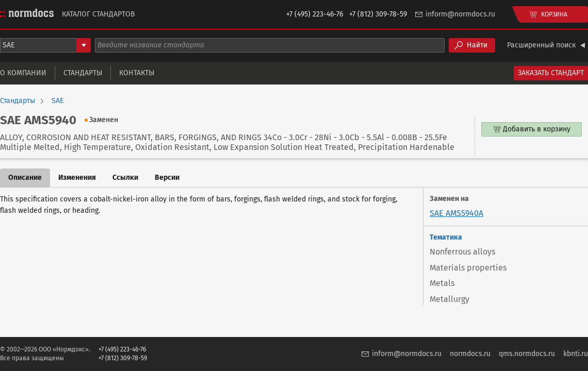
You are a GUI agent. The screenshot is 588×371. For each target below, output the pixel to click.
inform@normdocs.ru (460, 14)
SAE (58, 101)
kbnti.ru (576, 354)
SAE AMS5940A (456, 213)
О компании (23, 73)
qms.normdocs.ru (527, 354)
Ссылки (125, 178)
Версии (167, 178)
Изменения (77, 178)
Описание (25, 178)
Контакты (137, 73)
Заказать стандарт (551, 73)
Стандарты (83, 73)
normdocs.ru (470, 354)
